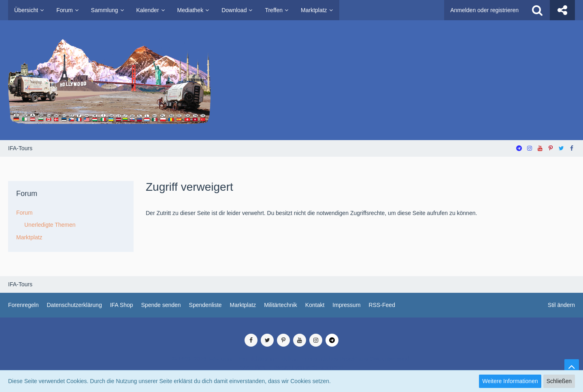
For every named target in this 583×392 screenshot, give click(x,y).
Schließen (559, 381)
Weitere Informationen (510, 381)
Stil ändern (561, 305)
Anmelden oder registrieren (484, 10)
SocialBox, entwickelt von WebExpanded (291, 367)
